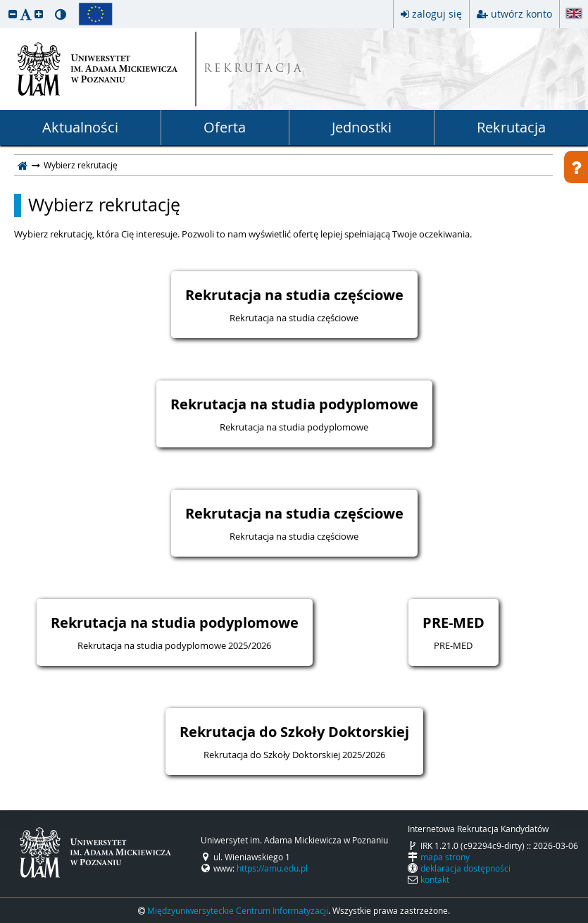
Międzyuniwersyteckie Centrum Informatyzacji (238, 910)
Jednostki (362, 127)
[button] (13, 14)
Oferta (225, 127)
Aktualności (80, 127)
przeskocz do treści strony (4, 4)
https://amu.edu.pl (272, 868)
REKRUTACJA (254, 69)
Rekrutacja (511, 127)
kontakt (435, 879)
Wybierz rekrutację (104, 205)
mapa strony (445, 857)
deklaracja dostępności (465, 868)
